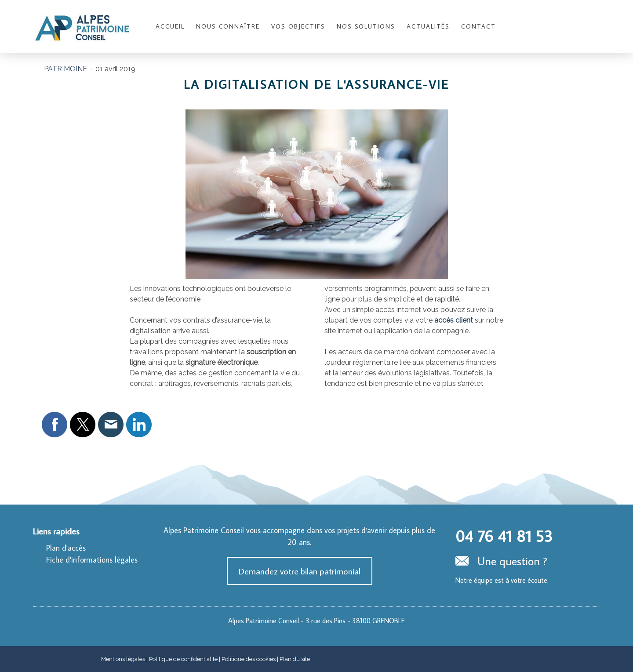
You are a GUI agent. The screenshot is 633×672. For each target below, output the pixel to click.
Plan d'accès (66, 548)
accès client (454, 320)
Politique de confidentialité (183, 659)
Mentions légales (123, 659)
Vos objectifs (298, 26)
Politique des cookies (249, 659)
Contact (478, 26)
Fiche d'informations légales (92, 560)
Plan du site (295, 659)
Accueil (170, 26)
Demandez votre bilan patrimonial (300, 571)
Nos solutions (366, 26)
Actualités (428, 26)
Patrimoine (66, 69)
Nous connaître (228, 26)
